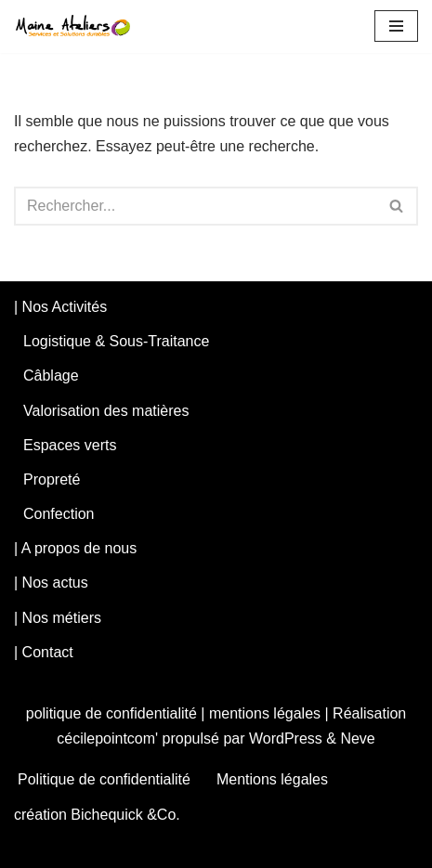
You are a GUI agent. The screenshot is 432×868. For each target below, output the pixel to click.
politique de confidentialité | (118, 713)
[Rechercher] (195, 206)
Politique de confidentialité (104, 779)
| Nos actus (51, 583)
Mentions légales (272, 779)
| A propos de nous (75, 548)
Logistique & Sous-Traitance (116, 341)
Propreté (52, 479)
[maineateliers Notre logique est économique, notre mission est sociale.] (78, 26)
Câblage (51, 376)
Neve (357, 738)
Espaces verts (70, 445)
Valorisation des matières (106, 411)
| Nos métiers (58, 618)
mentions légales (265, 713)
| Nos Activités (60, 307)
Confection (59, 514)
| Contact (44, 652)
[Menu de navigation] (396, 26)
